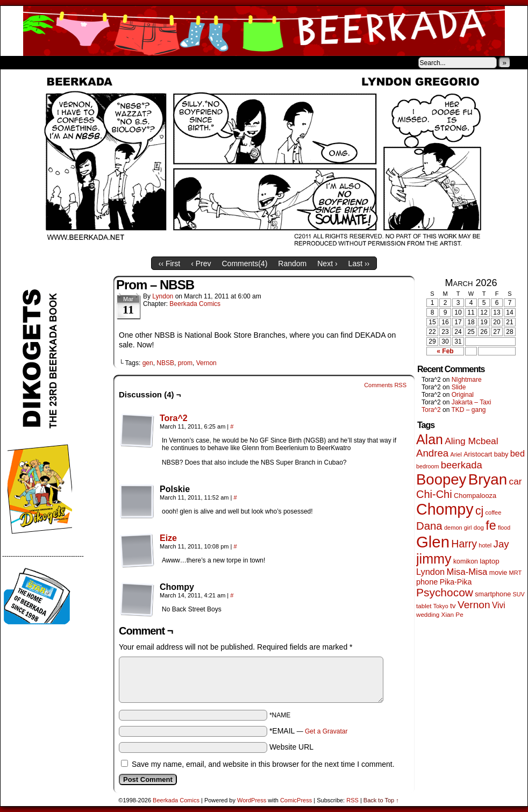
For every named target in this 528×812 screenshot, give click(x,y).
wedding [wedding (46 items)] (428, 614)
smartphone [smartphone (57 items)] (493, 594)
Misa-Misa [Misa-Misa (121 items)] (467, 572)
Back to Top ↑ (381, 800)
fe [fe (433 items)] (491, 525)
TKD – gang (468, 410)
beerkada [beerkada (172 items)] (462, 465)
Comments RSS (385, 385)
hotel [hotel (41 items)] (485, 545)
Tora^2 (174, 418)
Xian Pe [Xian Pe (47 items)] (452, 614)
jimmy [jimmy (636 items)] (434, 559)
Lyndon (163, 296)
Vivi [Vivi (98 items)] (499, 605)
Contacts (122, 62)
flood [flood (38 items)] (504, 528)
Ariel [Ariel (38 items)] (456, 454)
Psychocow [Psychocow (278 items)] (445, 592)
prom (185, 363)
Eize (168, 538)
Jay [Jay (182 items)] (501, 544)
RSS (352, 800)
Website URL (291, 747)
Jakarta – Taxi (472, 402)
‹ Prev (201, 263)
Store (81, 62)
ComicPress (296, 800)
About (47, 62)
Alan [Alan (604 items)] (430, 439)
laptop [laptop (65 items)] (490, 561)
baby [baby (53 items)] (501, 454)
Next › (327, 263)
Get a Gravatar (326, 731)
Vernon (206, 363)
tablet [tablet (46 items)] (424, 606)
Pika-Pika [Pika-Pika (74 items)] (456, 582)
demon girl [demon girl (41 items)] (458, 528)
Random (292, 263)
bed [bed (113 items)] (518, 453)
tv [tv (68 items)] (453, 606)
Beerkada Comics (264, 31)
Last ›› (359, 263)
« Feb (445, 351)
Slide (459, 387)
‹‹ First (169, 263)
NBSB (165, 363)
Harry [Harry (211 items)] (464, 544)
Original (463, 395)
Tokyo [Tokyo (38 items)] (441, 606)
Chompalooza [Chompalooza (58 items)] (475, 496)
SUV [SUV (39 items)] (519, 594)
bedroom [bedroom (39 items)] (428, 466)
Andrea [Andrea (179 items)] (432, 453)
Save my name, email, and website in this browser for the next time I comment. (263, 764)
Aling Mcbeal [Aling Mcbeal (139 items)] (471, 441)
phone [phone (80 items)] (427, 582)
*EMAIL (309, 731)
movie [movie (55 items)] (498, 573)
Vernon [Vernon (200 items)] (474, 605)
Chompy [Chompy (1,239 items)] (445, 509)
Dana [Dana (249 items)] (429, 526)
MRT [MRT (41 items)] (516, 573)
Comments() (245, 263)
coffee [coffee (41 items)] (494, 512)
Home (16, 62)
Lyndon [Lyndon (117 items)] (430, 572)
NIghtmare (467, 380)
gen (148, 363)
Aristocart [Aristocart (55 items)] (478, 454)
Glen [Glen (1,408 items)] (433, 542)
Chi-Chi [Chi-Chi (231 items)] (434, 494)
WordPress (252, 800)
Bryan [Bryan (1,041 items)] (488, 479)
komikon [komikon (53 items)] (466, 561)
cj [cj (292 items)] (479, 511)
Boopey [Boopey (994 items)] (441, 479)
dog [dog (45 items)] (479, 528)
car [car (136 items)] (516, 481)
